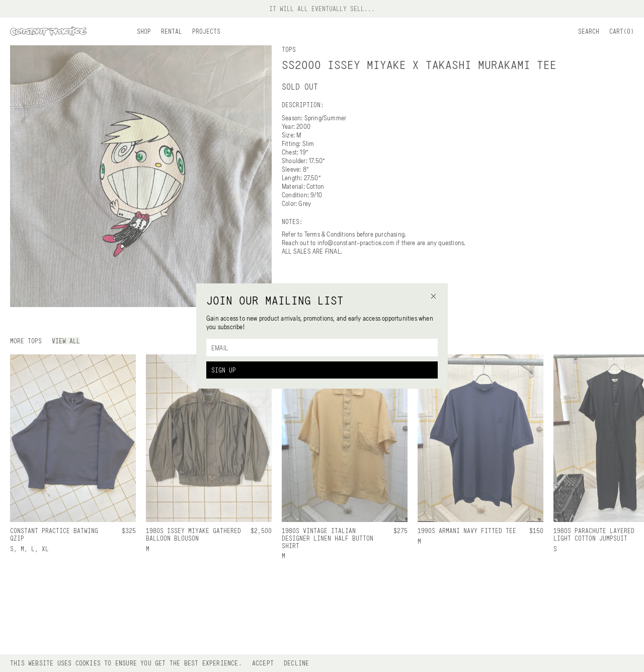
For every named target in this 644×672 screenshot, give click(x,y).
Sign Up (224, 370)
